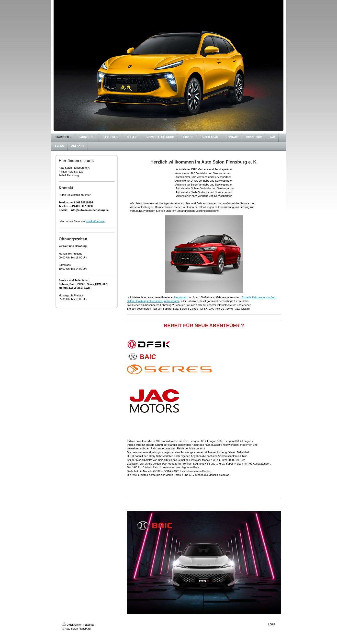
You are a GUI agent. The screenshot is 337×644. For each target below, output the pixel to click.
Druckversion (72, 625)
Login (272, 624)
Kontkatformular (95, 221)
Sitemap (89, 625)
